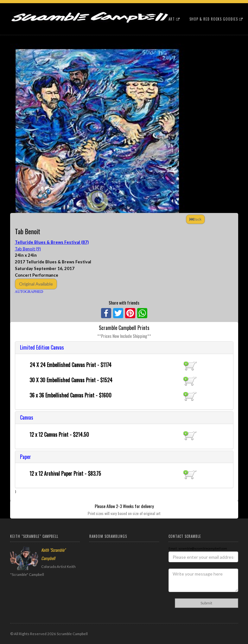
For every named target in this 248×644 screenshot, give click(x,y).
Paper (25, 457)
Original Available (36, 284)
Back (195, 219)
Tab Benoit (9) (28, 249)
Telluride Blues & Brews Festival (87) (52, 242)
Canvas (27, 417)
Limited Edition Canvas (42, 347)
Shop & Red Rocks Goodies (216, 19)
